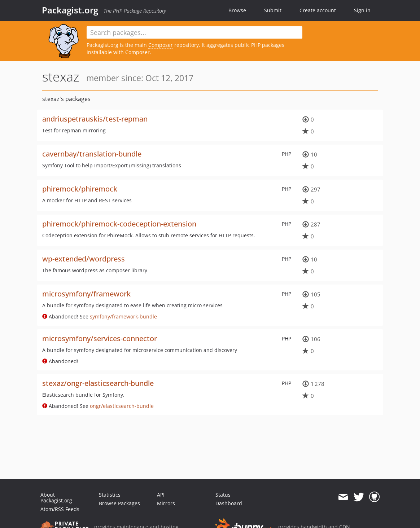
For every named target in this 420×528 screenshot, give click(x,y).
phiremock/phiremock (80, 189)
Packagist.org (70, 10)
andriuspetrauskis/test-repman (95, 119)
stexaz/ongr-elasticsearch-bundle (98, 383)
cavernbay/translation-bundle (92, 154)
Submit (273, 10)
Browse (237, 10)
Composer (161, 45)
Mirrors (166, 503)
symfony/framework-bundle (123, 316)
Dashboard (229, 503)
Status (223, 495)
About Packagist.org (56, 498)
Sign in (362, 10)
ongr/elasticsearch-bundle (122, 406)
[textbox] (194, 32)
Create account (318, 10)
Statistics (110, 495)
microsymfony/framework (86, 294)
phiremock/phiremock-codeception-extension (119, 224)
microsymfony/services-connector (100, 338)
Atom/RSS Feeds (60, 509)
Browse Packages (119, 503)
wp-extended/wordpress (84, 259)
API (161, 495)
